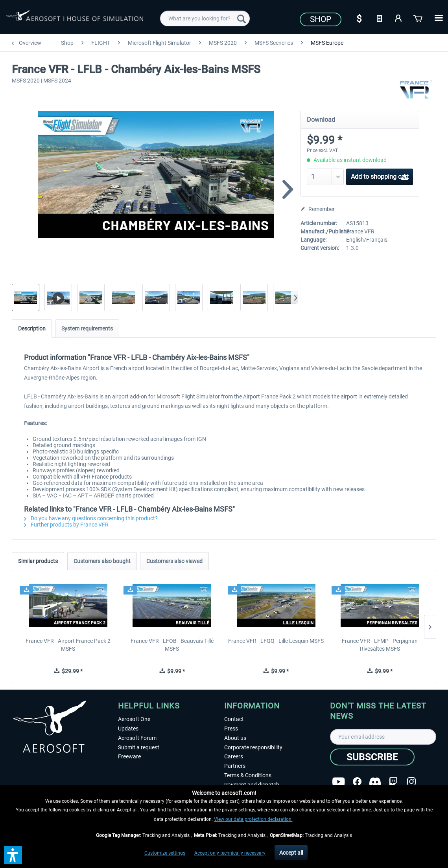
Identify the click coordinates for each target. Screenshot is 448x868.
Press (231, 729)
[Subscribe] (372, 757)
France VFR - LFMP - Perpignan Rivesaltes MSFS (380, 645)
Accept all (291, 853)
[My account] (399, 18)
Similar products (38, 561)
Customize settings (165, 853)
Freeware (129, 756)
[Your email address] (383, 737)
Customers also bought (102, 561)
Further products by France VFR (66, 525)
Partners (235, 766)
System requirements (87, 328)
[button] (13, 855)
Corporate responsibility (253, 747)
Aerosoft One (134, 719)
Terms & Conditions (248, 775)
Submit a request (139, 747)
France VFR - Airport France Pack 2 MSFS (68, 645)
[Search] (242, 18)
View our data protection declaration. (253, 819)
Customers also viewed (174, 561)
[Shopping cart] (419, 18)
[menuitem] (205, 18)
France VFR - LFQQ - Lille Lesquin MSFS (276, 641)
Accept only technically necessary (230, 853)
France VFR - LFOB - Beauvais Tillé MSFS (172, 645)
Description (32, 328)
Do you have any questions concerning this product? (91, 518)
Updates (128, 729)
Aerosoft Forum (137, 738)
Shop (321, 19)
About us (235, 738)
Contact (234, 719)
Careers (234, 756)
